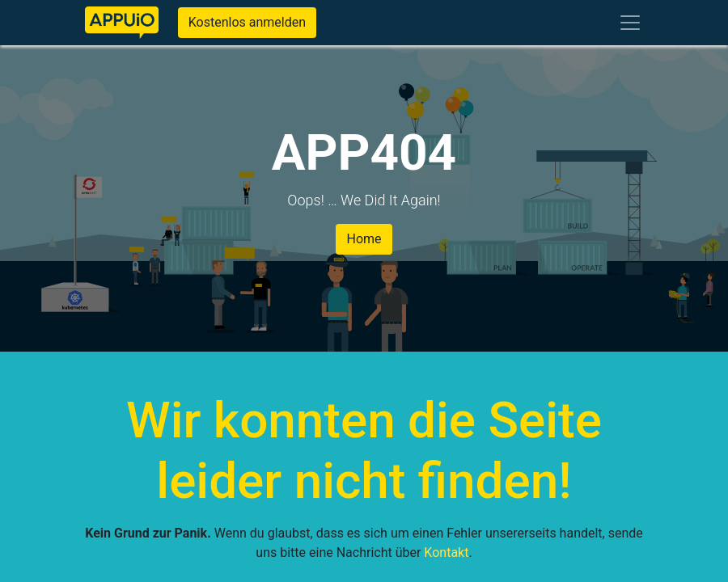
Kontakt (446, 552)
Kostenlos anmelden (247, 22)
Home (364, 239)
